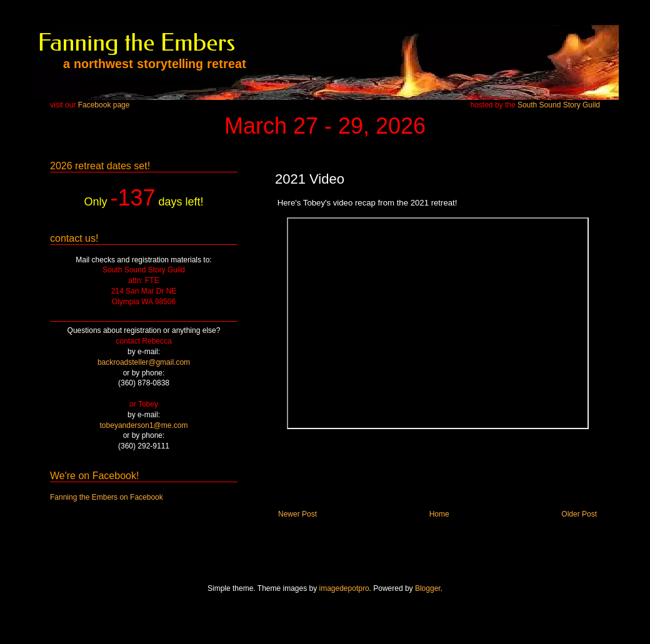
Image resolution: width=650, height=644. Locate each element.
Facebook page (104, 105)
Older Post (579, 514)
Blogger (428, 588)
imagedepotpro (344, 588)
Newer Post (297, 514)
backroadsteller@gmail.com (144, 362)
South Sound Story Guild (559, 105)
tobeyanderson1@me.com (144, 425)
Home (439, 514)
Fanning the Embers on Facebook (107, 497)
